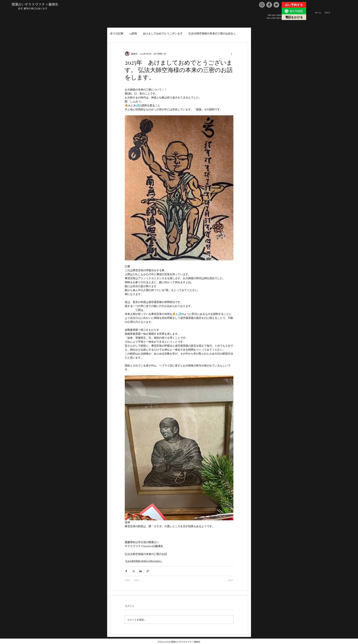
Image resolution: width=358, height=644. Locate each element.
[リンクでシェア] (148, 571)
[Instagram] (262, 5)
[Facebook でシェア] (126, 571)
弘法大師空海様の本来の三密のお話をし (212, 33)
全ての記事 (117, 33)
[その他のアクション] (232, 54)
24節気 (133, 33)
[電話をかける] (294, 17)
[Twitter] (276, 5)
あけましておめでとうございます (163, 33)
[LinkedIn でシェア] (141, 571)
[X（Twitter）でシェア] (133, 571)
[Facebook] (269, 5)
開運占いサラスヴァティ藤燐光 (35, 4)
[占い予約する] (294, 5)
